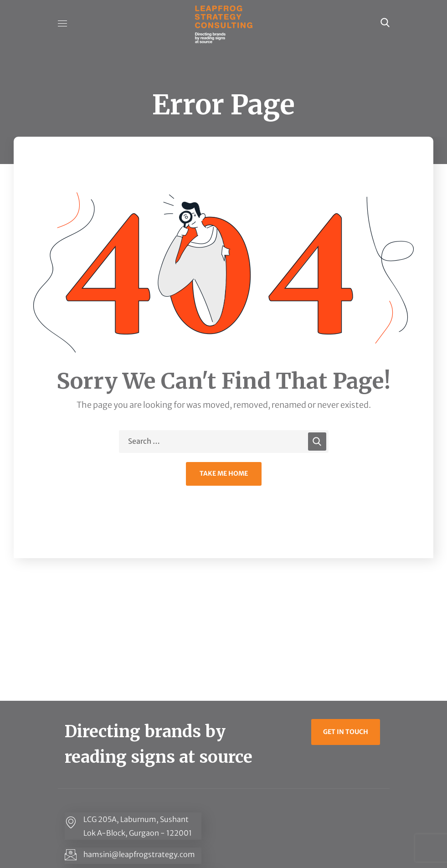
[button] (385, 23)
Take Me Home (224, 473)
